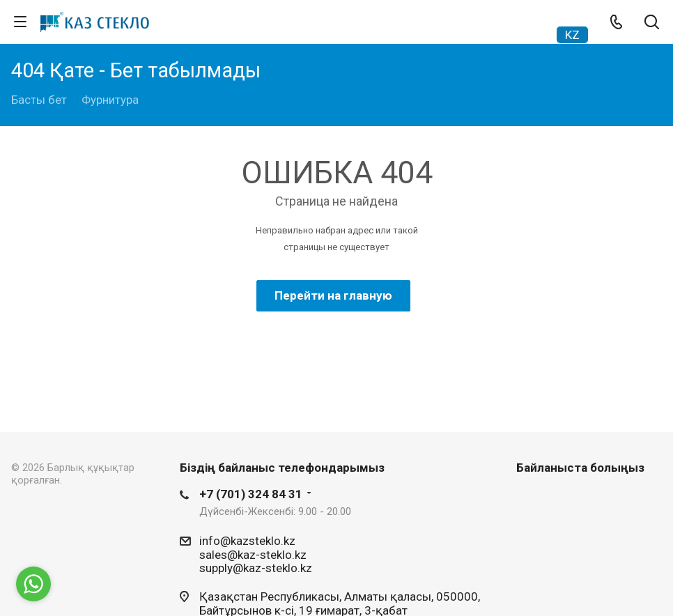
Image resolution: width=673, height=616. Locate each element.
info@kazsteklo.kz (247, 541)
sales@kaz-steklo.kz (253, 554)
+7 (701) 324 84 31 (251, 494)
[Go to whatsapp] (33, 584)
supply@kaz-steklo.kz (256, 568)
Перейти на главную (333, 295)
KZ (572, 35)
